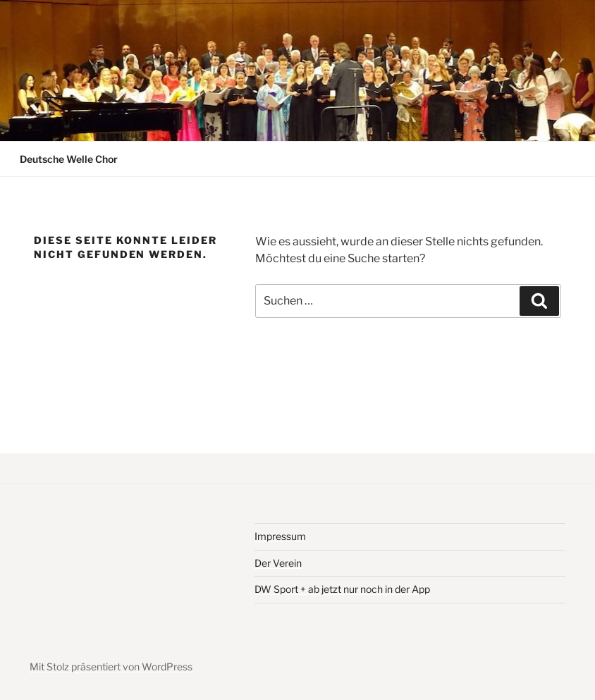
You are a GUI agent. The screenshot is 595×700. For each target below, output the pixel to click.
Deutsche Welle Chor (69, 159)
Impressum (280, 536)
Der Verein (278, 563)
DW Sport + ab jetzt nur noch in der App (342, 589)
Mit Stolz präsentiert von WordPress (111, 667)
